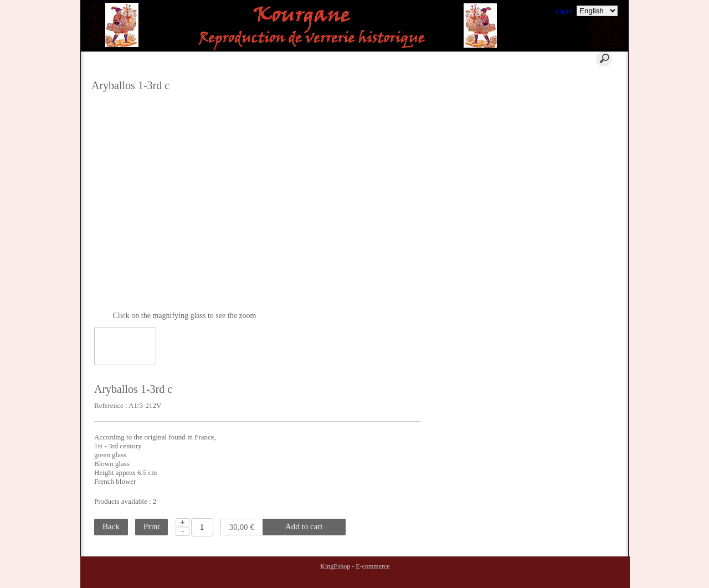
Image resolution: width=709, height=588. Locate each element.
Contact (319, 59)
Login (564, 11)
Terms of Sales (566, 107)
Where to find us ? (571, 94)
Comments (561, 80)
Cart (253, 59)
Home (193, 59)
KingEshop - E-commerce (355, 566)
